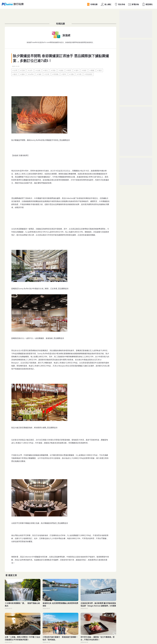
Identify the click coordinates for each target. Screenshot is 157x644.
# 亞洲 (23, 70)
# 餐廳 (92, 70)
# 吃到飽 (55, 74)
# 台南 (38, 70)
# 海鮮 (39, 74)
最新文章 (13, 575)
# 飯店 (15, 74)
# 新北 (46, 70)
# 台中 (30, 70)
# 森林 (23, 74)
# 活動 (72, 74)
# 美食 (53, 70)
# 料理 (69, 70)
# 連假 (61, 70)
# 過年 (76, 70)
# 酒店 (100, 70)
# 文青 (47, 74)
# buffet (31, 74)
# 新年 (64, 74)
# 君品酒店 (88, 74)
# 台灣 (15, 70)
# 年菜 (79, 74)
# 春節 (84, 70)
